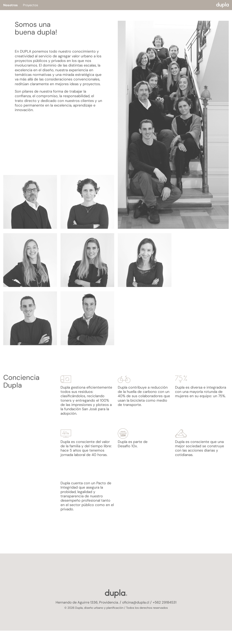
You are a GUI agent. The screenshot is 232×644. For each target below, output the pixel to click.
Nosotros (11, 5)
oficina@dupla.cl (136, 602)
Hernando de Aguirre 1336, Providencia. (87, 602)
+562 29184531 (166, 602)
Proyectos (30, 5)
